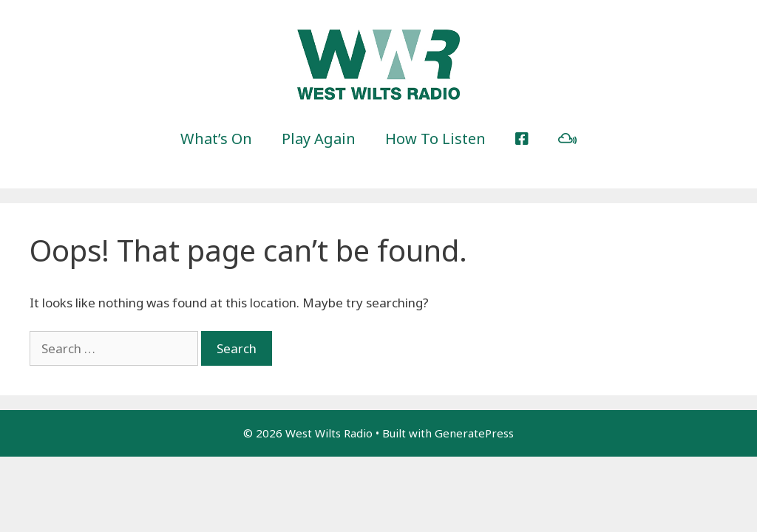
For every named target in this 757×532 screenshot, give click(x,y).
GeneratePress (474, 433)
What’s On (216, 139)
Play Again (319, 139)
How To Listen (435, 139)
